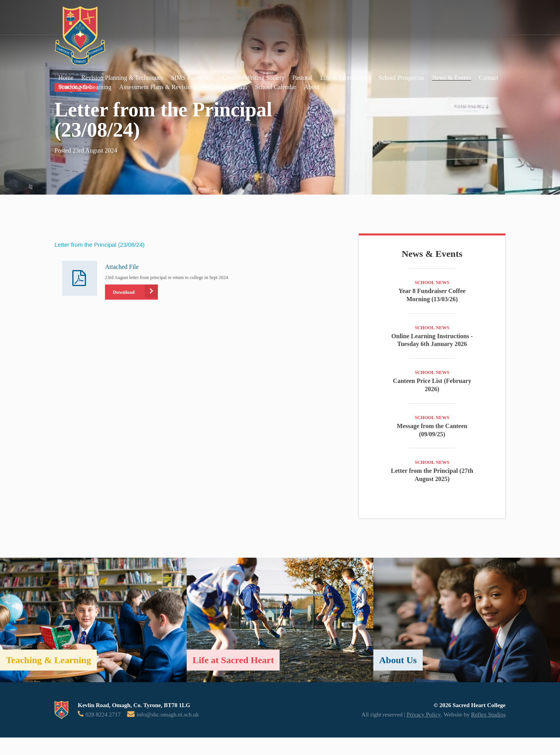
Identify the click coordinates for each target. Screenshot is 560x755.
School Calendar (276, 87)
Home (66, 78)
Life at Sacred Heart (233, 660)
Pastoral (303, 78)
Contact (489, 78)
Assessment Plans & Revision (157, 87)
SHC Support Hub (224, 87)
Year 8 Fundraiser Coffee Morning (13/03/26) (432, 295)
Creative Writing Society (254, 78)
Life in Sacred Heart (345, 78)
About (312, 87)
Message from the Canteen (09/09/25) (432, 430)
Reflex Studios (488, 715)
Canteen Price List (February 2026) (432, 385)
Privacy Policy (424, 715)
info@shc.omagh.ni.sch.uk (168, 715)
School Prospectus (401, 78)
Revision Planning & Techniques (122, 78)
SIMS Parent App (193, 78)
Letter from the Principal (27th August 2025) (432, 475)
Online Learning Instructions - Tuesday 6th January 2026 (432, 340)
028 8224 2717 (103, 715)
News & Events (451, 78)
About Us (398, 660)
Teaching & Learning (85, 87)
